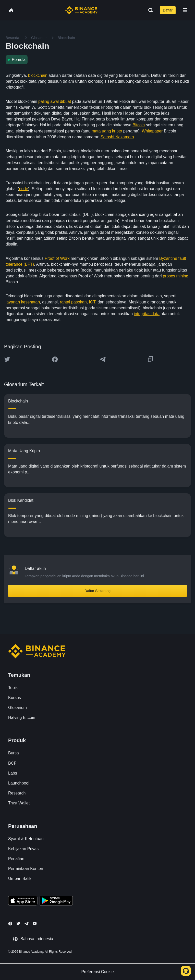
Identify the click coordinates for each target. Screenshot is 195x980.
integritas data (147, 314)
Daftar (168, 10)
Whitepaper (152, 131)
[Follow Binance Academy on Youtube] (35, 923)
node (23, 189)
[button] (185, 10)
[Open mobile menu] (185, 10)
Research (17, 793)
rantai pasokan (73, 302)
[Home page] (81, 10)
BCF (12, 763)
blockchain (38, 75)
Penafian (16, 859)
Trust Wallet (19, 803)
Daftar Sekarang (97, 591)
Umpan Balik (20, 879)
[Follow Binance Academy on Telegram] (27, 924)
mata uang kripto (107, 131)
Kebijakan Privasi (24, 849)
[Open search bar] (149, 10)
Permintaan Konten (26, 869)
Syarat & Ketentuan (26, 839)
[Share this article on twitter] (7, 359)
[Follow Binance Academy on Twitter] (18, 923)
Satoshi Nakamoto (117, 137)
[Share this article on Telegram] (103, 359)
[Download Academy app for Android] (56, 901)
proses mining (176, 276)
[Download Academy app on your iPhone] (23, 901)
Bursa (14, 753)
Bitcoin (139, 125)
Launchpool (19, 783)
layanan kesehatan (23, 302)
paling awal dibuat (55, 101)
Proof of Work (57, 258)
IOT (92, 302)
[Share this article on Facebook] (55, 359)
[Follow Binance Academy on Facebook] (10, 924)
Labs (13, 773)
